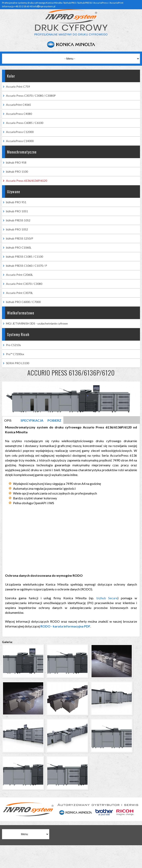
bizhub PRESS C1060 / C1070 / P (27, 266)
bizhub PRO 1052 (17, 229)
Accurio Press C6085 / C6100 (25, 123)
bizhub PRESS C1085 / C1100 (25, 257)
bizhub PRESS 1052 (18, 220)
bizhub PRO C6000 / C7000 (23, 302)
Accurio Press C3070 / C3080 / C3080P (31, 96)
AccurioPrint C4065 (19, 105)
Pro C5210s (13, 345)
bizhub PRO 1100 (17, 172)
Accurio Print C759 (18, 87)
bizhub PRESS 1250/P (20, 238)
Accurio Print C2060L (20, 275)
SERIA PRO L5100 (18, 363)
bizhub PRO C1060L (19, 247)
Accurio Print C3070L (20, 293)
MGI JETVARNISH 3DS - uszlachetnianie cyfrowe (37, 323)
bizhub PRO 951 (16, 202)
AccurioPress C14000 (20, 141)
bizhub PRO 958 (16, 162)
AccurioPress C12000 (20, 132)
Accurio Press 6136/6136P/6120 (27, 181)
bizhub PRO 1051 (17, 211)
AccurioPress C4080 (19, 114)
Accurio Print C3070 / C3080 (24, 284)
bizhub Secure (107, 598)
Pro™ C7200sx (15, 354)
